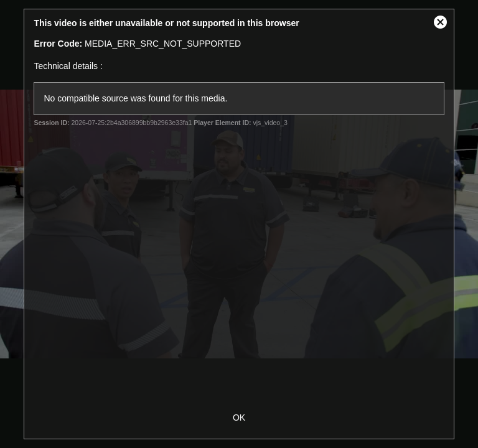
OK (239, 418)
